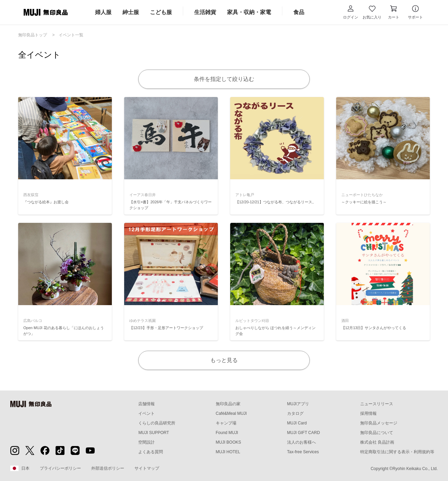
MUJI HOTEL (228, 452)
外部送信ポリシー (108, 468)
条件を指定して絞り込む (224, 79)
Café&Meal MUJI (231, 413)
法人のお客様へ (302, 442)
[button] (350, 12)
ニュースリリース (377, 404)
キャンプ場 (226, 423)
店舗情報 (146, 404)
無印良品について (377, 433)
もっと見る (224, 360)
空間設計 (146, 442)
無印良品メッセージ (379, 423)
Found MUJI (227, 433)
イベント (146, 413)
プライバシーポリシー (60, 468)
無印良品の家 (228, 404)
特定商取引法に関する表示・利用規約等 (397, 452)
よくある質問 (151, 452)
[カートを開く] (394, 12)
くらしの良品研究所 (157, 423)
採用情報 (368, 413)
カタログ (295, 413)
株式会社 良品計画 (377, 442)
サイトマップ (147, 468)
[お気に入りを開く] (372, 12)
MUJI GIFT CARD (304, 433)
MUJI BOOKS (228, 442)
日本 (20, 468)
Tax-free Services (303, 452)
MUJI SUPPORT (154, 433)
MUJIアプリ (298, 404)
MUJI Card (297, 423)
